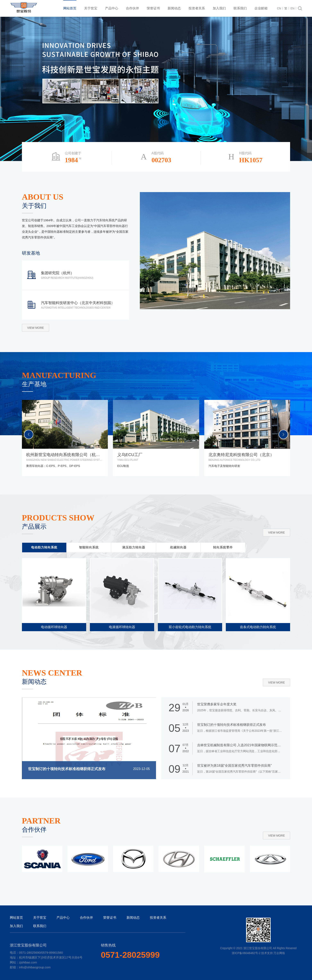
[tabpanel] (156, 89)
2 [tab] (296, 91)
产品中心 (112, 8)
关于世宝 (91, 8)
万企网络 (279, 953)
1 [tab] (296, 84)
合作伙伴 (132, 8)
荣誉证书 (153, 8)
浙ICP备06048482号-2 (246, 953)
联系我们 (240, 8)
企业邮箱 (261, 8)
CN (279, 8)
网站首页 (70, 8)
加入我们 (219, 8)
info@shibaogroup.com (35, 967)
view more (36, 328)
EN (292, 8)
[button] (283, 434)
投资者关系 (197, 8)
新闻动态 (174, 8)
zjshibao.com (28, 962)
